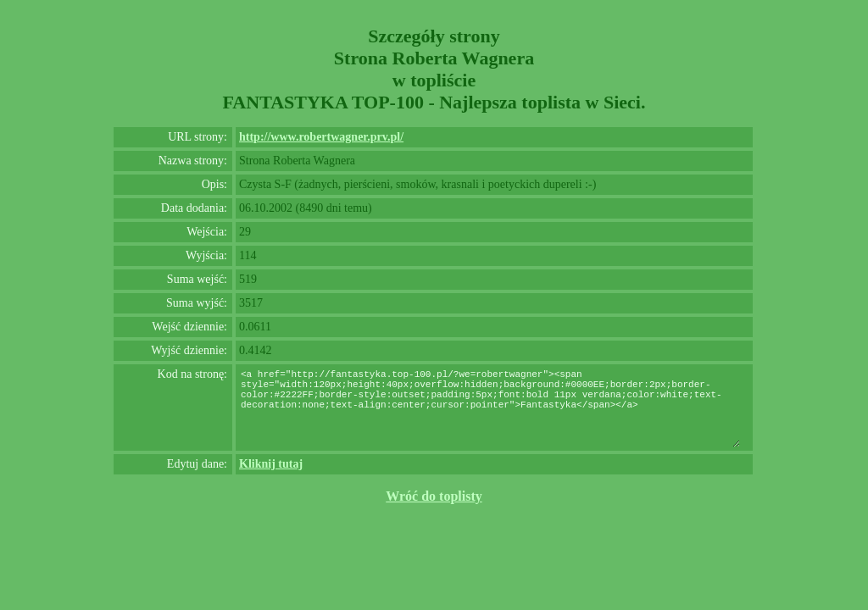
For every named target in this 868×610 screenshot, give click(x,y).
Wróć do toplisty (434, 496)
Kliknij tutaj (271, 464)
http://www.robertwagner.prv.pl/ (321, 137)
